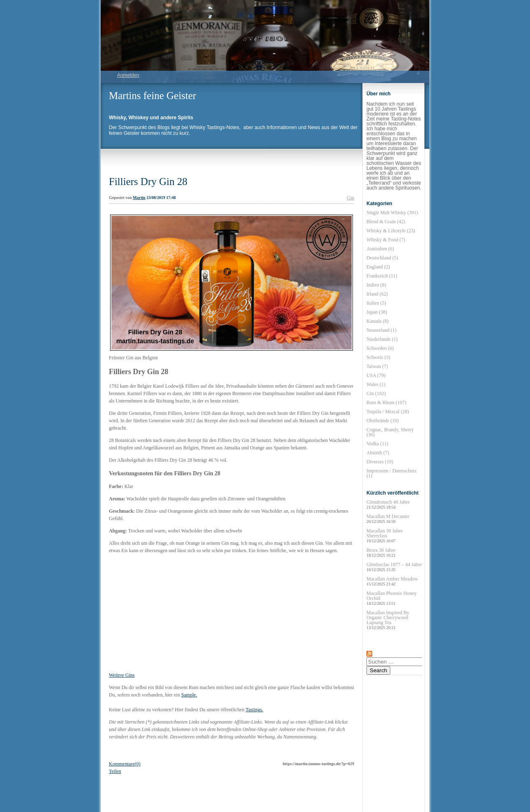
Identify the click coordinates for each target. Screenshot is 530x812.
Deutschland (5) (382, 258)
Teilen (115, 771)
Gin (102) (376, 393)
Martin (139, 198)
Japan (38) (377, 312)
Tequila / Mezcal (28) (388, 412)
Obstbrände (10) (383, 421)
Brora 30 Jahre (381, 552)
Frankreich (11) (382, 276)
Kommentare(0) (125, 764)
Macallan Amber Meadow (392, 581)
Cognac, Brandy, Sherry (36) (390, 432)
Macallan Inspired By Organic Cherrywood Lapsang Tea (388, 620)
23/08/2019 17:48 (161, 198)
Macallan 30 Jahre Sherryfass (385, 536)
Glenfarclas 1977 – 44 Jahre (394, 567)
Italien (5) (376, 303)
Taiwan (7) (377, 366)
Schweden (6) (380, 348)
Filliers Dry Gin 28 (148, 182)
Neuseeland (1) (381, 330)
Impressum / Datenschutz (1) (392, 473)
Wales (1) (376, 384)
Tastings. (255, 710)
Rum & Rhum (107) (386, 403)
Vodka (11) (377, 444)
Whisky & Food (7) (386, 240)
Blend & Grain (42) (386, 222)
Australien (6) (380, 249)
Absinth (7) (378, 453)
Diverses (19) (380, 462)
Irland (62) (377, 294)
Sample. (189, 695)
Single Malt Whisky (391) (392, 213)
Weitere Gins (122, 675)
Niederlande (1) (382, 339)
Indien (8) (376, 285)
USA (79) (376, 375)
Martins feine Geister (152, 96)
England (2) (378, 267)
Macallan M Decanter (388, 519)
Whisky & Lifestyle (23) (391, 231)
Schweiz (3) (378, 357)
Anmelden (128, 75)
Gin (350, 198)
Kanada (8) (378, 321)
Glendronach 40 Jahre (388, 504)
